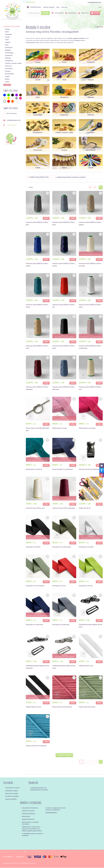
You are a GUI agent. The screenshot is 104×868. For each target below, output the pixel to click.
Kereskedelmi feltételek (30, 808)
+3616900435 (31, 2)
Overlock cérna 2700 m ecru (35, 508)
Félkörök (8, 58)
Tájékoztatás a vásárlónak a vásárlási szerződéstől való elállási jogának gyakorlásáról (32, 829)
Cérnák (7, 37)
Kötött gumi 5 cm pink (60, 428)
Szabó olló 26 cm (85, 508)
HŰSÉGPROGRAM (34, 7)
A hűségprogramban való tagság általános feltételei (39, 789)
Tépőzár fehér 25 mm (86, 666)
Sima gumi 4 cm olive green (35, 586)
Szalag (7, 29)
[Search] (38, 13)
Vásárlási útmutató (28, 811)
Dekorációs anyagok (12, 794)
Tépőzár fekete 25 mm (33, 707)
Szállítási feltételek (49, 7)
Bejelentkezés (71, 13)
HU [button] (100, 7)
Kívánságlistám (58, 13)
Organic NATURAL (11, 799)
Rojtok (7, 79)
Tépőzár (8, 42)
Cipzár (7, 82)
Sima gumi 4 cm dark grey (61, 625)
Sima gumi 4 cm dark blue (34, 625)
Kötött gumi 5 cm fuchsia (87, 428)
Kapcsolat (64, 7)
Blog (58, 7)
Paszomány (9, 69)
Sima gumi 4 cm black (33, 547)
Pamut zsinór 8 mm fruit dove (62, 707)
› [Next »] (101, 762)
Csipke (7, 76)
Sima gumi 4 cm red (59, 586)
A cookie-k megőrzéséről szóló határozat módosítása (55, 809)
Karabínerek (9, 61)
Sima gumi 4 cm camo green (62, 547)
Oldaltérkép (7, 857)
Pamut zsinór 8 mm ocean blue (36, 746)
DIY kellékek (9, 74)
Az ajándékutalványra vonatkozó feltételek (32, 835)
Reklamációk (26, 817)
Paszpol (8, 71)
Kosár (95, 13)
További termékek (64, 755)
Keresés (45, 13)
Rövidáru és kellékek (12, 797)
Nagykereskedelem (28, 820)
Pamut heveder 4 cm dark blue (63, 469)
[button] (13, 113)
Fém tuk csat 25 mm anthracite (89, 469)
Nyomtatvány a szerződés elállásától (30, 823)
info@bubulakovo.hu (95, 2)
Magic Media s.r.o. (15, 864)
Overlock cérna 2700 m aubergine (64, 508)
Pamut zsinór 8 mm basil (87, 707)
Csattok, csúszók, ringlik (13, 63)
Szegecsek (9, 55)
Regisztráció (83, 13)
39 (96, 762)
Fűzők (7, 32)
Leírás (46, 218)
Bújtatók (8, 50)
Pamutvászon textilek (12, 788)
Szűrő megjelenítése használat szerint (70, 177)
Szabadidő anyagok (11, 791)
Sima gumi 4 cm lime (86, 586)
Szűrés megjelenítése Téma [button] (39, 177)
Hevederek (9, 48)
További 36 (7, 85)
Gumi (7, 45)
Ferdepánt (8, 34)
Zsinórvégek (9, 53)
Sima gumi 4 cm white (86, 547)
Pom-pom (8, 66)
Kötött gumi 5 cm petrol (34, 469)
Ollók (7, 40)
